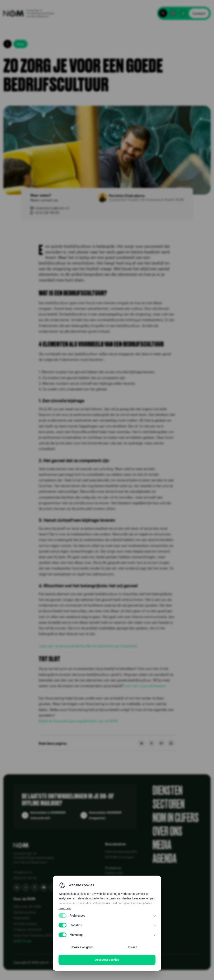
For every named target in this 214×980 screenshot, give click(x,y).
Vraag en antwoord (27, 929)
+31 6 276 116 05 (47, 213)
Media (162, 845)
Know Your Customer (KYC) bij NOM (40, 935)
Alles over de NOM (27, 906)
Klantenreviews (25, 912)
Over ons (167, 831)
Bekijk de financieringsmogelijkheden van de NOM (78, 721)
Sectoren (169, 804)
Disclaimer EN (84, 962)
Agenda (165, 859)
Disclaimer (104, 962)
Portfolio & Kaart (25, 924)
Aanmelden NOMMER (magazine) (105, 815)
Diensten (168, 791)
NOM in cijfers (176, 818)
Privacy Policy (61, 962)
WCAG (120, 962)
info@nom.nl (23, 872)
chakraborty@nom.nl (52, 208)
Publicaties (21, 918)
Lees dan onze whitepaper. (146, 686)
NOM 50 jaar (23, 941)
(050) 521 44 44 (25, 878)
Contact (199, 13)
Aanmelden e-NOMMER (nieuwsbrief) (48, 815)
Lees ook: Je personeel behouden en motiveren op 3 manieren (88, 646)
